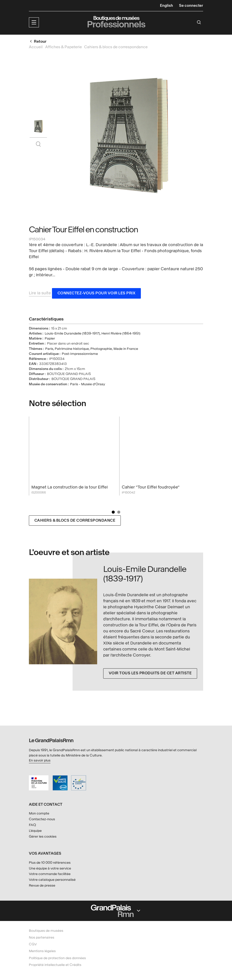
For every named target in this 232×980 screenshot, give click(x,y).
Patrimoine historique (72, 349)
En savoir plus (40, 760)
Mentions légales (42, 951)
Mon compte (39, 813)
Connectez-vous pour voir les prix (97, 294)
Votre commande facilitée (50, 874)
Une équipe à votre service (50, 868)
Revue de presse (42, 885)
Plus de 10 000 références (50, 863)
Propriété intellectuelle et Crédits (55, 965)
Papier (50, 339)
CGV (33, 944)
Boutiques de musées (46, 931)
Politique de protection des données (57, 958)
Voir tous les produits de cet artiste (150, 674)
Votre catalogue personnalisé (52, 880)
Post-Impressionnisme (80, 355)
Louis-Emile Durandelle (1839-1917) (72, 334)
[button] (34, 22)
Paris (49, 349)
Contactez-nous (42, 819)
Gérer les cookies (43, 836)
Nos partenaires (42, 937)
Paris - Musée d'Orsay (88, 385)
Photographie (101, 349)
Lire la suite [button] (40, 294)
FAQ (32, 825)
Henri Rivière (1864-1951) (121, 334)
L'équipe (35, 831)
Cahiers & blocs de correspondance (75, 522)
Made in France (126, 349)
